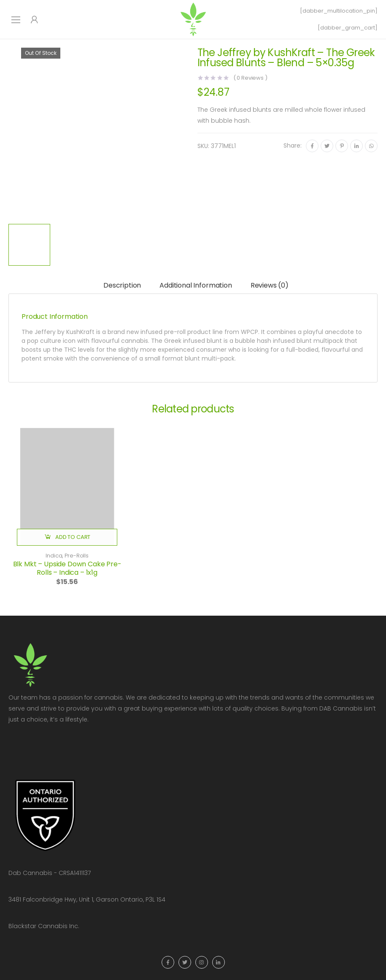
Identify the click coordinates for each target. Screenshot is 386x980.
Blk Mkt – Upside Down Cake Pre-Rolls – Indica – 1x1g (67, 568)
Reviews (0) (270, 285)
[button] (67, 537)
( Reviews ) (250, 78)
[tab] (122, 286)
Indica (54, 556)
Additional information (196, 285)
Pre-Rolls (77, 556)
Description (122, 285)
